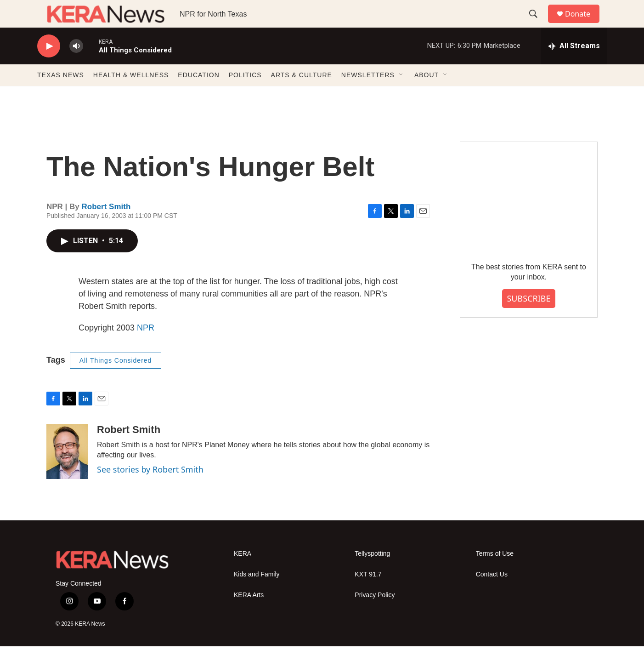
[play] (49, 67)
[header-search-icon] (537, 24)
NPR (146, 348)
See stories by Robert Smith (150, 490)
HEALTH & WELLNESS (131, 96)
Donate (583, 24)
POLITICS (245, 96)
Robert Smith (106, 227)
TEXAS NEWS (61, 96)
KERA (243, 574)
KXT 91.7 (368, 595)
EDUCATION (198, 96)
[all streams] (574, 67)
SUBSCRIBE (528, 319)
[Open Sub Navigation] (401, 96)
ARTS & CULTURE (302, 96)
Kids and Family (257, 595)
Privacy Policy (375, 616)
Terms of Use (495, 574)
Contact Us (492, 595)
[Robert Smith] (67, 472)
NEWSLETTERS (368, 96)
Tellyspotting (372, 574)
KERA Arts (249, 616)
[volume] (76, 67)
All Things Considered (116, 381)
